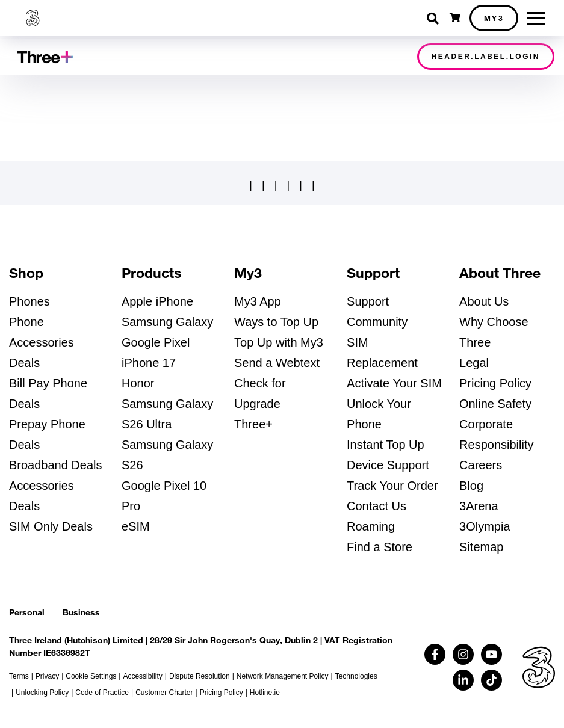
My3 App (258, 301)
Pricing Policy (495, 383)
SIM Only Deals (51, 526)
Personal (27, 612)
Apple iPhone (157, 301)
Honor (138, 383)
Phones (29, 301)
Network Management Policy (283, 676)
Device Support (388, 465)
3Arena (479, 506)
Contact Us (377, 506)
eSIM (136, 526)
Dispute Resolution (200, 676)
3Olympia (485, 526)
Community (377, 322)
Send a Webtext (277, 363)
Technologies (356, 676)
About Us (484, 301)
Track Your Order (392, 486)
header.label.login (486, 57)
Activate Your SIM (394, 383)
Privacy (47, 676)
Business (81, 612)
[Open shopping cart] (455, 18)
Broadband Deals (56, 465)
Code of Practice (102, 693)
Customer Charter (164, 693)
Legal (474, 363)
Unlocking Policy (42, 693)
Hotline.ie (265, 693)
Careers (481, 465)
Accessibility (142, 676)
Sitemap (481, 547)
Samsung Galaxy (167, 322)
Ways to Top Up (276, 322)
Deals (24, 363)
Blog (471, 486)
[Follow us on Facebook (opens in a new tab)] (435, 654)
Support (368, 301)
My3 (494, 18)
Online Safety (495, 404)
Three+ (253, 424)
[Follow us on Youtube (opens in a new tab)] (491, 654)
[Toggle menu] (536, 18)
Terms (19, 676)
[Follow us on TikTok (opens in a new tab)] (491, 680)
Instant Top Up (386, 445)
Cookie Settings (91, 676)
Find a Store (380, 547)
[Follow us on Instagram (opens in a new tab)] (463, 654)
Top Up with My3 (279, 342)
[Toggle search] (434, 18)
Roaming (371, 526)
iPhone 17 (149, 363)
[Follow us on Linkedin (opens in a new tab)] (463, 680)
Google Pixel (156, 342)
